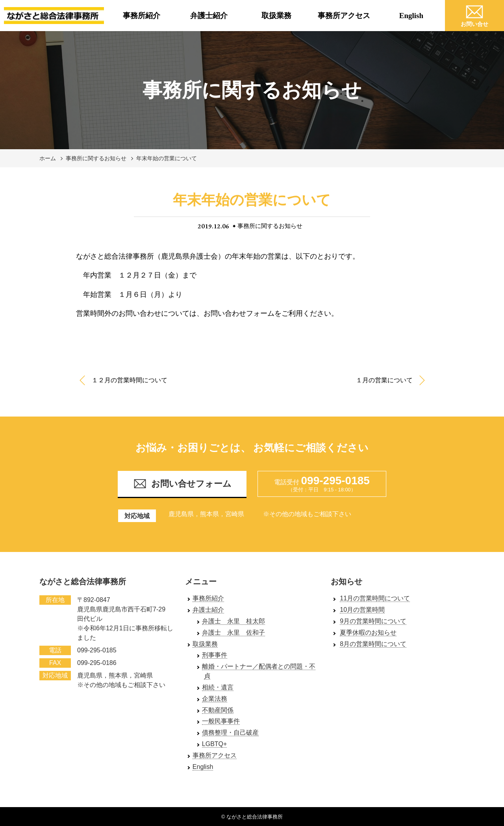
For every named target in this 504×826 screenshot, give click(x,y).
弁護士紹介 (209, 16)
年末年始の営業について (167, 158)
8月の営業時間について (373, 644)
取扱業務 (276, 16)
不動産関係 (218, 710)
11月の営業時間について (375, 598)
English (411, 16)
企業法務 (215, 699)
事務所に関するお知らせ (96, 158)
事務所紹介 (142, 16)
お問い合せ (474, 15)
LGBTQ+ (215, 744)
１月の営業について (384, 380)
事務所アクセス (344, 16)
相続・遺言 (218, 687)
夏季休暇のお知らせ (368, 632)
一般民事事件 (221, 721)
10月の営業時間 (362, 610)
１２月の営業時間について (130, 380)
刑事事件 (215, 655)
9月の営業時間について (373, 621)
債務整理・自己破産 (230, 732)
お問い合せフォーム (182, 484)
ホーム (48, 158)
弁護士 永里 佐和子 (233, 632)
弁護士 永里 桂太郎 (233, 621)
